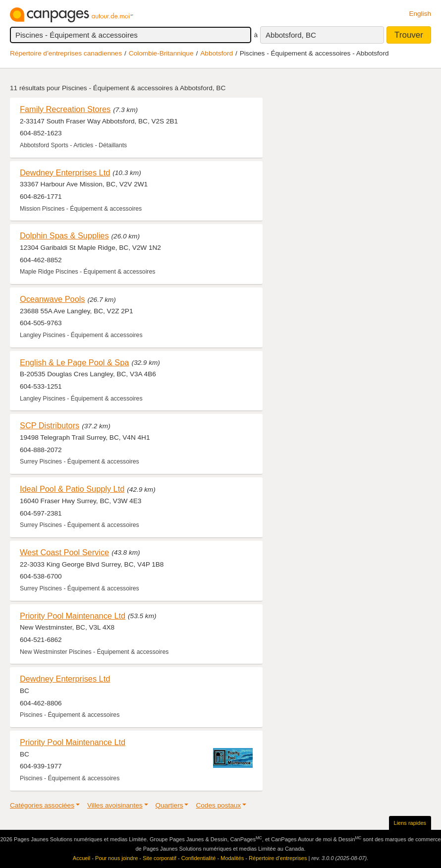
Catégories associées (42, 805)
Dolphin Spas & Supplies (64, 235)
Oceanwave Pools (52, 299)
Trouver (409, 35)
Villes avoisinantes (115, 805)
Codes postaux (218, 805)
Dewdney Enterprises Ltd (65, 173)
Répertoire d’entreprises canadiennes (66, 53)
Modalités (232, 858)
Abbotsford (217, 53)
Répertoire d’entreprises (278, 858)
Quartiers (169, 805)
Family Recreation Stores (65, 109)
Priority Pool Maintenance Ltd (73, 616)
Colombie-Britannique (161, 53)
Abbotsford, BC (291, 35)
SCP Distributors (50, 425)
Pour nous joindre (116, 858)
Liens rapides (410, 823)
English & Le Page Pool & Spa (74, 362)
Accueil (82, 858)
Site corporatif (160, 858)
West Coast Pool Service (64, 552)
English (420, 14)
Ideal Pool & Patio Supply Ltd (72, 489)
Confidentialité (199, 858)
